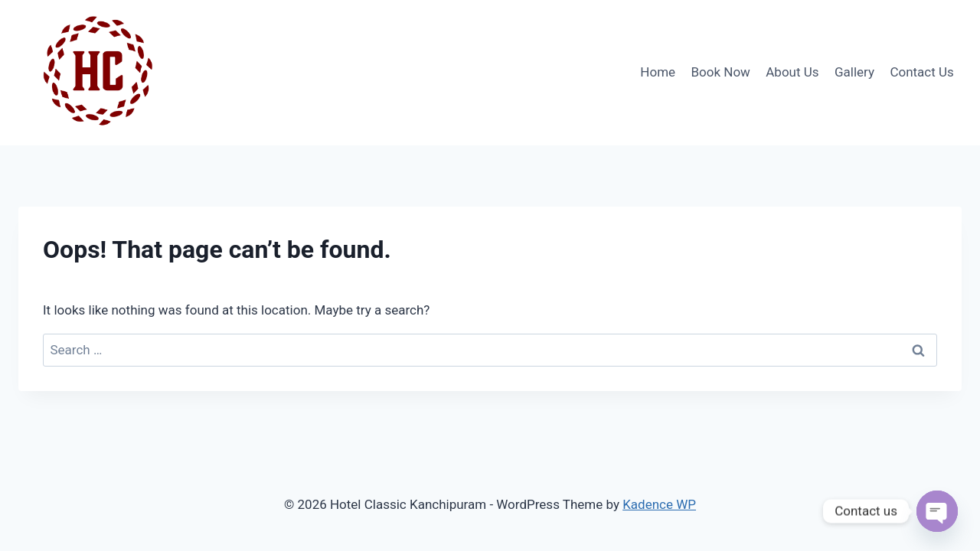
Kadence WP (659, 504)
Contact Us (921, 72)
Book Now (720, 72)
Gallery (854, 72)
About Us (792, 72)
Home (658, 72)
